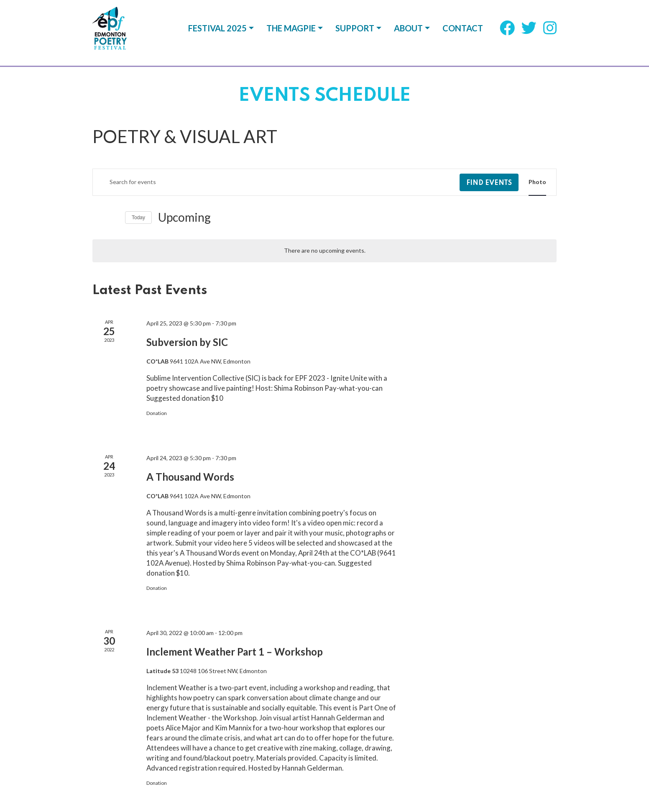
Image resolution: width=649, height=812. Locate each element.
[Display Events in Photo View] (537, 182)
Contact (463, 33)
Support (355, 33)
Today (138, 218)
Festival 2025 (217, 33)
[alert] (324, 251)
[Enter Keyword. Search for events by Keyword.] (276, 182)
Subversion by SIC (187, 342)
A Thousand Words (190, 477)
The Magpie (291, 33)
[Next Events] (114, 218)
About (408, 33)
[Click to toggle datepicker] (184, 218)
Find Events (489, 183)
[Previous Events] (97, 218)
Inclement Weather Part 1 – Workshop (235, 652)
